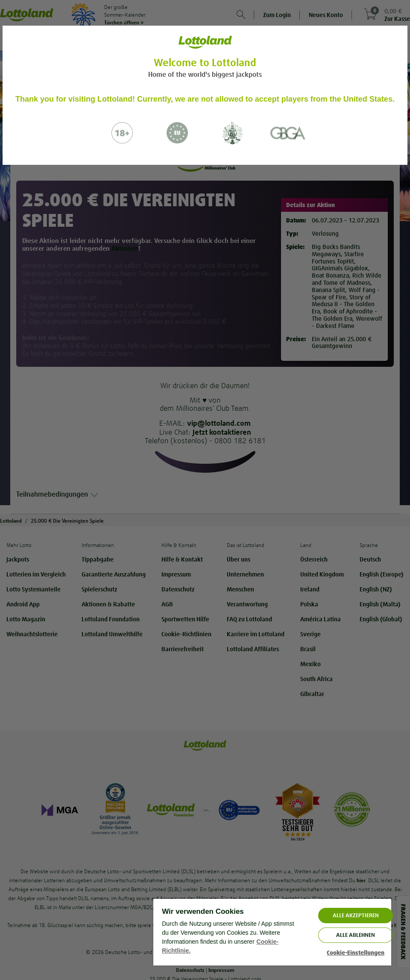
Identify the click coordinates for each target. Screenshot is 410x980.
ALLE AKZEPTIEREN (356, 915)
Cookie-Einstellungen (356, 953)
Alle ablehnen (356, 935)
